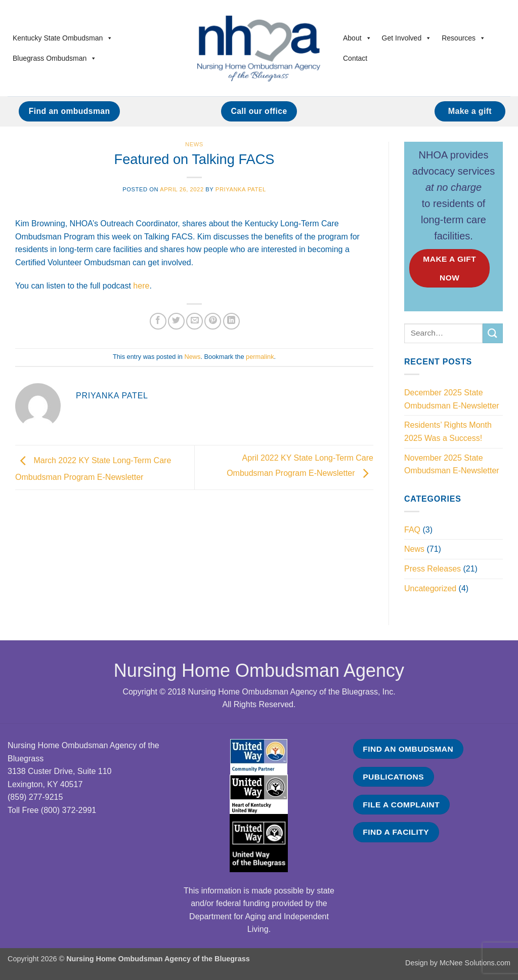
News (194, 144)
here (141, 286)
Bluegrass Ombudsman (55, 58)
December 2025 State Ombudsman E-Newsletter (452, 399)
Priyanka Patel (241, 189)
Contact (355, 58)
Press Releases (433, 569)
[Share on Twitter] (176, 321)
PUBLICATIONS (393, 777)
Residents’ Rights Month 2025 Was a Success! (448, 432)
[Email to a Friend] (195, 321)
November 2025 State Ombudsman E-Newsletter (452, 464)
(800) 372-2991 (69, 810)
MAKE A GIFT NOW (449, 268)
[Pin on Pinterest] (213, 321)
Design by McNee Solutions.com (458, 963)
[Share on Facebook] (158, 321)
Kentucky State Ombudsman (63, 38)
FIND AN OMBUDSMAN (408, 749)
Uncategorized (430, 588)
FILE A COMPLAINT (401, 805)
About (357, 38)
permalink (260, 357)
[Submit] (493, 333)
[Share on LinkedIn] (231, 321)
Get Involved (407, 38)
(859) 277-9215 (35, 797)
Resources (464, 38)
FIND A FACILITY (396, 832)
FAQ (412, 530)
